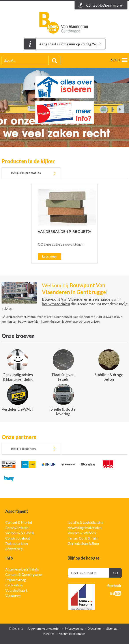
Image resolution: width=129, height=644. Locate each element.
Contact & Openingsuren (24, 574)
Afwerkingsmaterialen (85, 528)
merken (7, 321)
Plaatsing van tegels (63, 377)
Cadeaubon (14, 585)
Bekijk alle (26, 173)
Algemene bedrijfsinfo (22, 569)
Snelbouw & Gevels (20, 533)
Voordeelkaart (16, 590)
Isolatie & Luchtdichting (86, 522)
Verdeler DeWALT (18, 409)
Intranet (49, 634)
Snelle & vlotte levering (63, 411)
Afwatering (14, 549)
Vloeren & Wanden (82, 533)
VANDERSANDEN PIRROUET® (64, 231)
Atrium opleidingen (72, 634)
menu (115, 60)
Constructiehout (18, 538)
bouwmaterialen (56, 304)
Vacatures (13, 596)
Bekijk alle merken (23, 449)
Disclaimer (95, 628)
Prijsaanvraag (16, 580)
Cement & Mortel (19, 522)
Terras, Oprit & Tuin (83, 538)
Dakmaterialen (17, 543)
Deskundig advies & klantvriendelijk (18, 377)
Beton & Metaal (17, 528)
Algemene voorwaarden (44, 628)
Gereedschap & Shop (83, 543)
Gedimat (65, 23)
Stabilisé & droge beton (109, 377)
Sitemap (112, 628)
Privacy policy (74, 628)
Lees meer (50, 256)
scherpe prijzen (89, 321)
